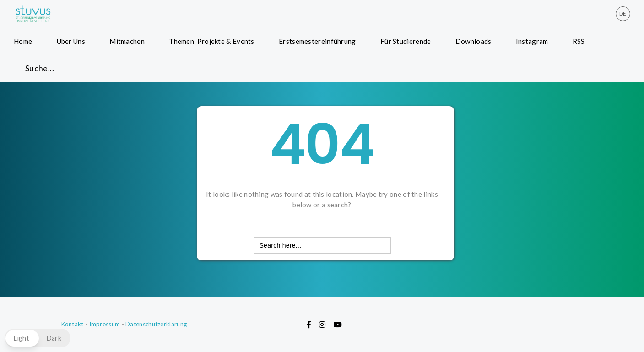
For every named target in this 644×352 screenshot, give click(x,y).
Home (23, 41)
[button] (38, 338)
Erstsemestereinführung (317, 41)
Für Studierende (406, 41)
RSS (579, 41)
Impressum (105, 324)
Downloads (474, 41)
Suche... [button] (40, 68)
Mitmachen (127, 41)
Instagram (532, 41)
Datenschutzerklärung (156, 324)
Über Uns (71, 41)
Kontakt (73, 324)
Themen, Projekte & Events (212, 41)
